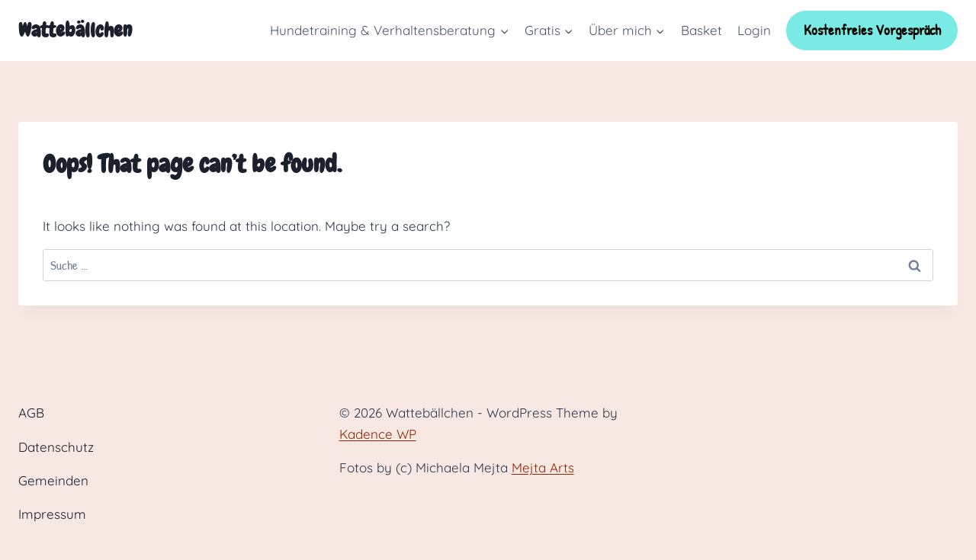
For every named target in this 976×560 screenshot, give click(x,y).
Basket (701, 30)
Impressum (52, 514)
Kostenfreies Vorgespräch (872, 30)
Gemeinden (53, 480)
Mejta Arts (543, 467)
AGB (31, 413)
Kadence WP (378, 434)
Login (754, 30)
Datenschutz (56, 447)
